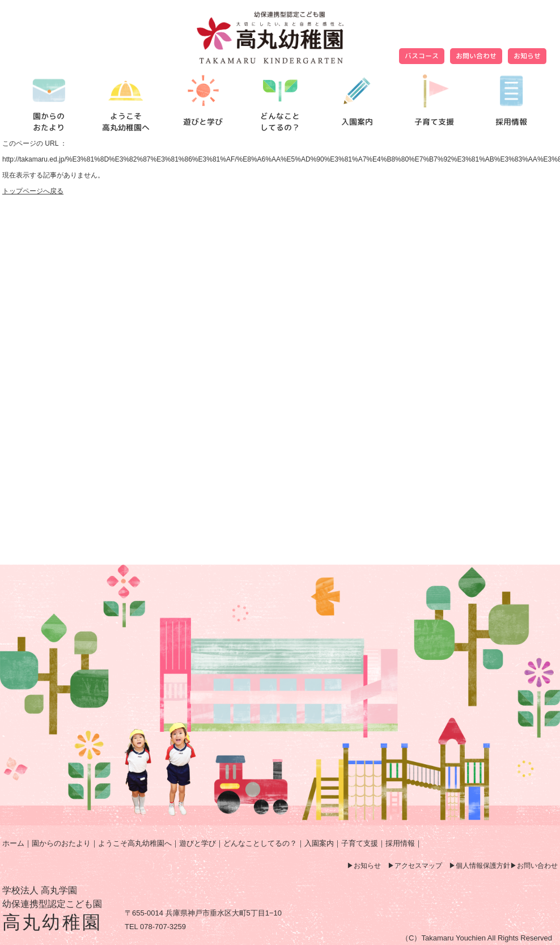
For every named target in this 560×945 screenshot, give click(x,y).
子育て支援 (360, 843)
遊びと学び (198, 843)
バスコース (422, 56)
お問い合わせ (476, 56)
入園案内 (319, 843)
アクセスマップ (418, 866)
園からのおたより (61, 843)
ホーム (13, 843)
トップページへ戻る (33, 191)
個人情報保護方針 (483, 866)
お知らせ (527, 56)
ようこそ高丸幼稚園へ (135, 843)
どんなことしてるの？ (260, 843)
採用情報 (400, 843)
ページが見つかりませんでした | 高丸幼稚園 (280, 37)
